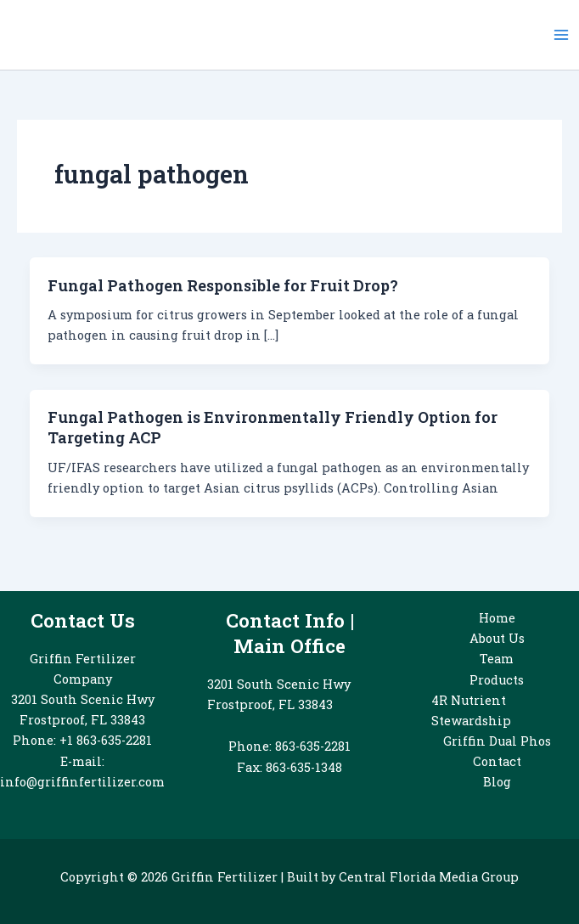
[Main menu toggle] (561, 35)
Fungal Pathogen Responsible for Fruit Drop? (223, 285)
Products (497, 680)
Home (497, 618)
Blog (497, 782)
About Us (497, 638)
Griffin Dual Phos (497, 741)
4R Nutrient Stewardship (471, 710)
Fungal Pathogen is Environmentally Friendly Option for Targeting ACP (273, 427)
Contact (497, 761)
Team (497, 659)
